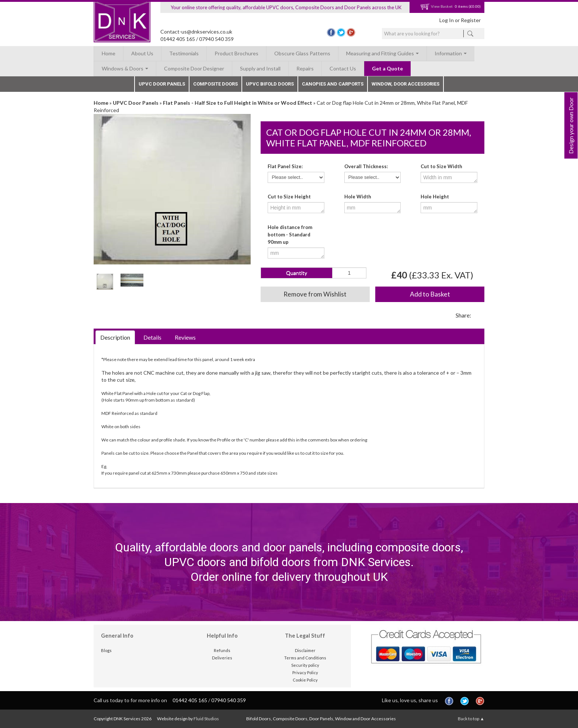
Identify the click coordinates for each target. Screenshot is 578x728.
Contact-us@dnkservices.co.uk (196, 32)
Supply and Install (260, 68)
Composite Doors (215, 84)
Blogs (106, 650)
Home (109, 53)
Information (451, 53)
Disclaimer (305, 650)
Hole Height (435, 197)
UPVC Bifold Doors (270, 84)
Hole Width (358, 197)
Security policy (305, 665)
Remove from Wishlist (315, 294)
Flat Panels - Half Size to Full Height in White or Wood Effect (238, 103)
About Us (142, 53)
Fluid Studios (206, 719)
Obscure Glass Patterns (302, 53)
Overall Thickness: (366, 166)
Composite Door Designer (194, 68)
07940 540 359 (216, 39)
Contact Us (343, 68)
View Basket (436, 6)
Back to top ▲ (471, 719)
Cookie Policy (305, 680)
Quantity (297, 273)
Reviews (185, 337)
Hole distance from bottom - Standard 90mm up (290, 235)
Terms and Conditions (305, 658)
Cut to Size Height (289, 197)
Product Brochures (236, 53)
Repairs (305, 68)
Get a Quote (387, 68)
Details (152, 337)
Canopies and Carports (333, 84)
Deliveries (222, 658)
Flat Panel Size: (285, 166)
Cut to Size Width (441, 166)
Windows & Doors (125, 68)
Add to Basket (430, 294)
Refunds (222, 650)
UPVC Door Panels (162, 84)
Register (471, 20)
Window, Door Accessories (405, 84)
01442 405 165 (178, 39)
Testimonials (184, 53)
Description (115, 337)
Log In (447, 20)
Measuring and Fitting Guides (382, 53)
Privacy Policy (305, 672)
